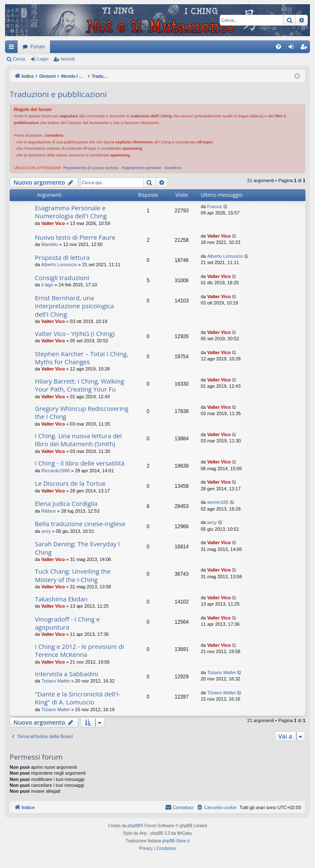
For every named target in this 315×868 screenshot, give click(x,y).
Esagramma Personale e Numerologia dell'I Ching (71, 212)
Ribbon (49, 511)
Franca (214, 206)
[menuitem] (278, 47)
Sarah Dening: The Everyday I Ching (77, 548)
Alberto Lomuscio (59, 265)
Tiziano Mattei (55, 681)
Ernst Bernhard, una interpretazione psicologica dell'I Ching (74, 306)
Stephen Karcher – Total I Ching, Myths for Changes (81, 358)
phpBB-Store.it (176, 841)
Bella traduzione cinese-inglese (80, 524)
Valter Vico (53, 223)
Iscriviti (68, 59)
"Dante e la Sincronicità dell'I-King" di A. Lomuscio (77, 698)
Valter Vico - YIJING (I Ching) (75, 333)
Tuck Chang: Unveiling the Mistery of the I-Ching (73, 575)
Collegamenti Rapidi (13, 48)
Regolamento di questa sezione (91, 168)
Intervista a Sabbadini (67, 674)
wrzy (46, 531)
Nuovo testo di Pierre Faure (75, 237)
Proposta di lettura (62, 257)
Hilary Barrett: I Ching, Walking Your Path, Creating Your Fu (79, 385)
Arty (143, 833)
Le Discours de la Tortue (70, 483)
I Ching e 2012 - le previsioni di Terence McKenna (79, 650)
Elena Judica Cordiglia (66, 503)
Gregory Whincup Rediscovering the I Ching (82, 412)
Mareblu (50, 244)
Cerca (19, 59)
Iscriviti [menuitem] (306, 48)
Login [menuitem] (293, 48)
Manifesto (173, 168)
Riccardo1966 (55, 471)
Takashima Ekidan (61, 599)
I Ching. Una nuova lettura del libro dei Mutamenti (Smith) (78, 440)
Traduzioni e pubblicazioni (58, 94)
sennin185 (218, 502)
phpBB (134, 826)
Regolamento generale (141, 168)
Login (43, 59)
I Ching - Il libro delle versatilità (80, 463)
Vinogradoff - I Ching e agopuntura (67, 623)
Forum (38, 47)
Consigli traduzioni (62, 278)
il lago (47, 285)
